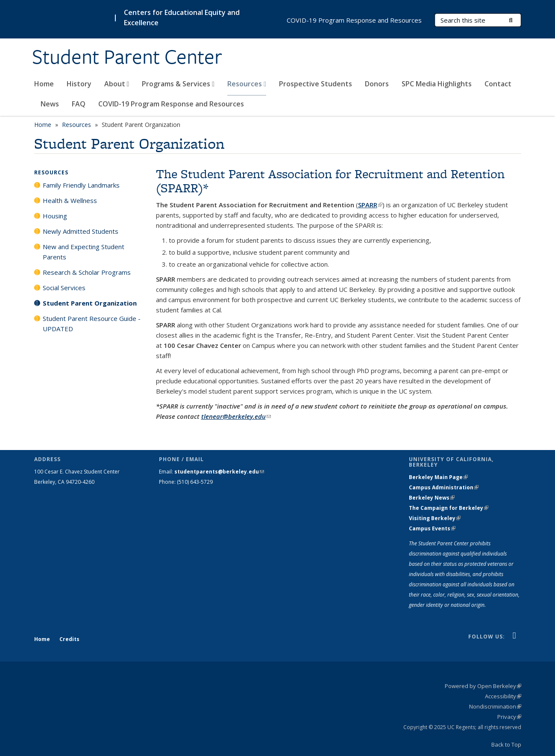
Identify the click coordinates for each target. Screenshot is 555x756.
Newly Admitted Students (81, 231)
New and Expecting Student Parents (84, 252)
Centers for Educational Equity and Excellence (182, 18)
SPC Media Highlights (437, 84)
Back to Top (506, 744)
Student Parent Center (127, 57)
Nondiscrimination (495, 706)
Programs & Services (178, 84)
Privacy (509, 717)
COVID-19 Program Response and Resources (171, 104)
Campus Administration (444, 487)
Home (44, 84)
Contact (498, 84)
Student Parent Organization (90, 303)
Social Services (64, 288)
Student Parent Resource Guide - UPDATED (92, 324)
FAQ (79, 104)
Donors (377, 84)
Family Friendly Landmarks (81, 185)
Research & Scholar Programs (87, 272)
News (50, 104)
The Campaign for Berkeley (449, 508)
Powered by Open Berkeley (483, 686)
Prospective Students (316, 84)
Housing (55, 216)
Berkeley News (432, 498)
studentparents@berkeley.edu (219, 472)
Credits (69, 639)
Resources (247, 84)
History (79, 84)
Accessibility (503, 696)
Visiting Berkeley (435, 518)
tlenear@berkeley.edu (236, 416)
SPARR (370, 205)
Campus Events (432, 528)
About (117, 84)
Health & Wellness (70, 200)
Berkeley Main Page (438, 477)
